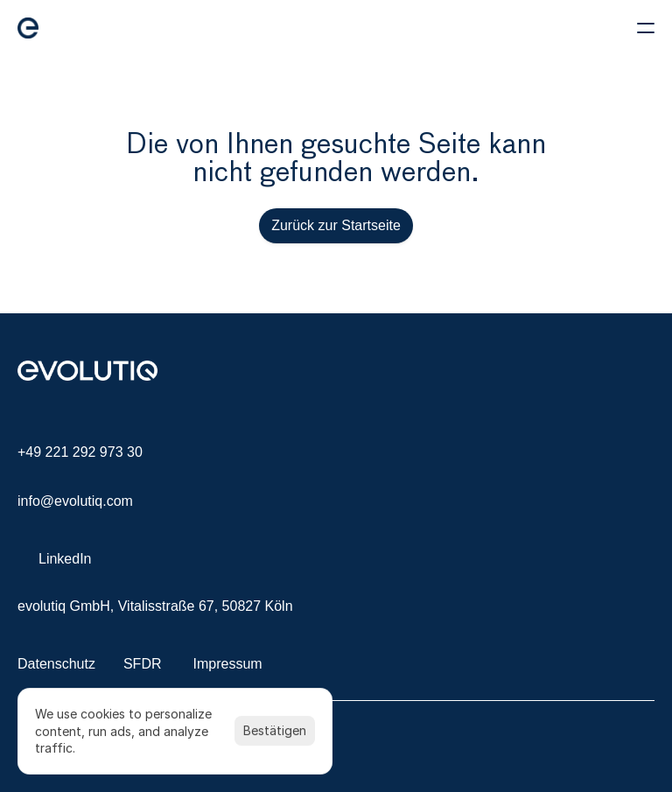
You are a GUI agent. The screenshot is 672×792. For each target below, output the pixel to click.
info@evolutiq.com (75, 501)
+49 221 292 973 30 (80, 452)
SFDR (143, 664)
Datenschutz (56, 664)
